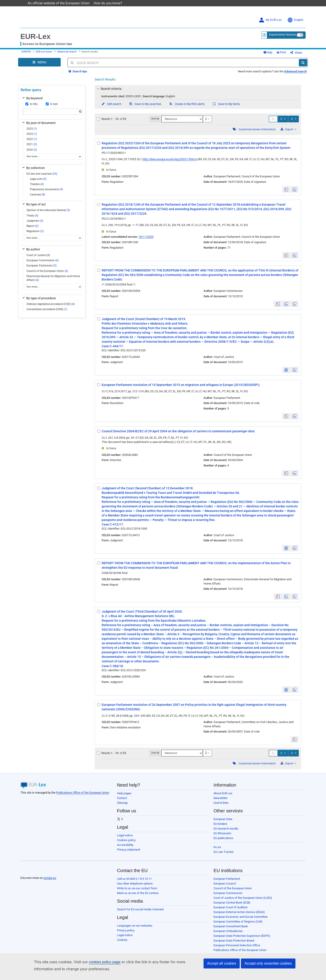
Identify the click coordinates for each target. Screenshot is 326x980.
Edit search (111, 107)
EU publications (223, 841)
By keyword (32, 102)
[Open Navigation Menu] (39, 66)
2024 (32, 137)
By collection (33, 171)
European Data (223, 822)
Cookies (122, 943)
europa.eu (50, 881)
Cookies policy (126, 843)
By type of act (34, 208)
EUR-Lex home (44, 54)
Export (288, 133)
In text (52, 107)
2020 (32, 153)
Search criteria (108, 92)
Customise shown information (257, 133)
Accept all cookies (222, 963)
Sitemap (122, 806)
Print (289, 54)
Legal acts (38, 182)
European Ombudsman (228, 934)
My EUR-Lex (270, 20)
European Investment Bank (231, 930)
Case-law (37, 198)
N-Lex (217, 850)
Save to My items (226, 107)
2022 (32, 143)
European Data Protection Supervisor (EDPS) (242, 939)
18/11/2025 (146, 240)
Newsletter (221, 801)
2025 (32, 132)
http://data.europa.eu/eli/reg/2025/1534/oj (170, 163)
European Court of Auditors (231, 911)
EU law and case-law (42, 177)
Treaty (32, 219)
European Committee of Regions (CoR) (238, 925)
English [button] (295, 20)
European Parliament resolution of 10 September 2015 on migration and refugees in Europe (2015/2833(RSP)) (181, 388)
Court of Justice (38, 259)
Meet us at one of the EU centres (138, 896)
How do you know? (110, 3)
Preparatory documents (46, 193)
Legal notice (125, 839)
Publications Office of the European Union (83, 796)
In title (31, 107)
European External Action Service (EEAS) (239, 915)
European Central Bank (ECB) (232, 906)
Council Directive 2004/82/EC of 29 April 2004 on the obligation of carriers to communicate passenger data (178, 435)
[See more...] (53, 160)
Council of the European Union (47, 274)
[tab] (198, 92)
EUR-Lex (35, 36)
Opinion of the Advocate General (48, 214)
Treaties (37, 188)
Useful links (221, 806)
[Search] (303, 66)
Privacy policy (126, 934)
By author (31, 253)
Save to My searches (145, 107)
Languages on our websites (135, 929)
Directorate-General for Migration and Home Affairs (53, 282)
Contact (122, 801)
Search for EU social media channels (140, 913)
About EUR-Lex (223, 797)
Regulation (35, 235)
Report (32, 229)
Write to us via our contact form (137, 892)
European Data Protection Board (234, 944)
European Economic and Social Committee (241, 920)
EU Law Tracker (224, 855)
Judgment (35, 224)
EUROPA (26, 54)
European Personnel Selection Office (237, 949)
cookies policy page (105, 962)
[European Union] (32, 874)
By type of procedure (39, 302)
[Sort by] (182, 122)
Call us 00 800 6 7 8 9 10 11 (134, 882)
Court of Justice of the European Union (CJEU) (243, 901)
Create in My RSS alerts (187, 107)
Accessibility (125, 848)
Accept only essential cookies (268, 963)
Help (275, 54)
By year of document (39, 126)
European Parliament (42, 269)
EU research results (226, 832)
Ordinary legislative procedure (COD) (51, 307)
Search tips (78, 75)
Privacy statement (129, 853)
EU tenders (220, 827)
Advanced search (67, 54)
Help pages (124, 797)
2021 (32, 148)
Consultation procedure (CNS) (47, 313)
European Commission (43, 264)
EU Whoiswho (222, 837)
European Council (225, 887)
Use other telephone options (135, 887)
